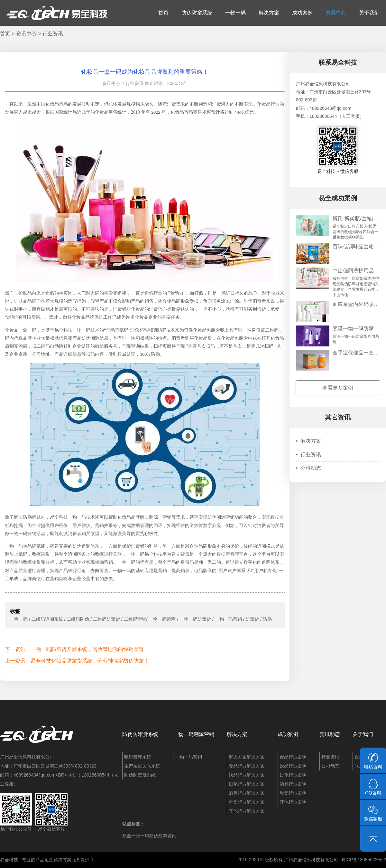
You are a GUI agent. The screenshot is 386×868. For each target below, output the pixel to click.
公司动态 (308, 468)
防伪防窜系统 (197, 13)
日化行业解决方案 (247, 784)
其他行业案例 (293, 802)
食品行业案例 (293, 757)
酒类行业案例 (293, 784)
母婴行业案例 (293, 793)
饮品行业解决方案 (247, 775)
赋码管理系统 (138, 757)
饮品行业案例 (293, 766)
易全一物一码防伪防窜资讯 (149, 836)
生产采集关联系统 (142, 766)
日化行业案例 (293, 775)
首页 (163, 13)
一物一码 (235, 13)
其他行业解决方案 (247, 811)
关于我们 (369, 13)
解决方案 (269, 13)
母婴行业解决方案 (247, 802)
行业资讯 (53, 34)
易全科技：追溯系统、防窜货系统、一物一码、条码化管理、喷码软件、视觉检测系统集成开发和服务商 (57, 13)
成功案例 (302, 13)
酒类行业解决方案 (247, 793)
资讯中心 (336, 13)
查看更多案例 (338, 388)
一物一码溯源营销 (194, 734)
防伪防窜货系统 (140, 734)
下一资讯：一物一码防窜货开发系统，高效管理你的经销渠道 (74, 649)
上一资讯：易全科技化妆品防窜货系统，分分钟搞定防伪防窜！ (77, 661)
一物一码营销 (188, 757)
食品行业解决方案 (247, 766)
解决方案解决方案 (247, 757)
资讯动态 (330, 734)
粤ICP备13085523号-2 (363, 860)
